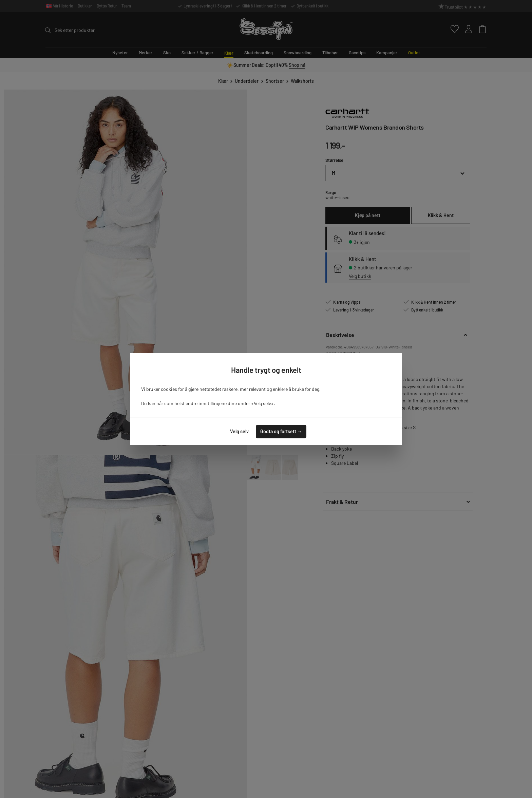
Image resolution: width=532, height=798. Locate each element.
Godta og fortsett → (281, 431)
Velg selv (239, 431)
